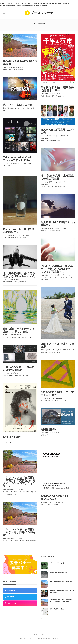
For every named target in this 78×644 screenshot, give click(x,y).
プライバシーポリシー (43, 638)
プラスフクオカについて (26, 638)
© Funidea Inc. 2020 (39, 634)
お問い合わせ (57, 638)
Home (36, 27)
